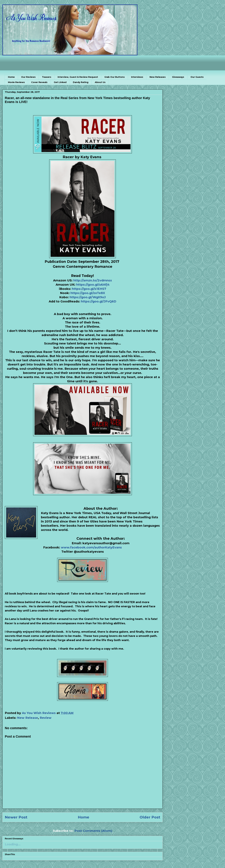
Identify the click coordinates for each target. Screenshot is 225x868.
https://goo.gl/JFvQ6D (99, 301)
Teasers (47, 77)
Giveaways (178, 77)
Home (11, 77)
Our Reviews (28, 77)
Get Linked (60, 82)
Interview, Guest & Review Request (78, 77)
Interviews (137, 77)
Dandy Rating (81, 82)
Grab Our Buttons (115, 77)
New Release (28, 718)
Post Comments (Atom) (93, 831)
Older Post (150, 817)
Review (46, 718)
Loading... (13, 844)
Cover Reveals (39, 82)
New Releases (158, 77)
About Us (100, 82)
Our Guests (197, 77)
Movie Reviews (16, 82)
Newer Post (16, 817)
